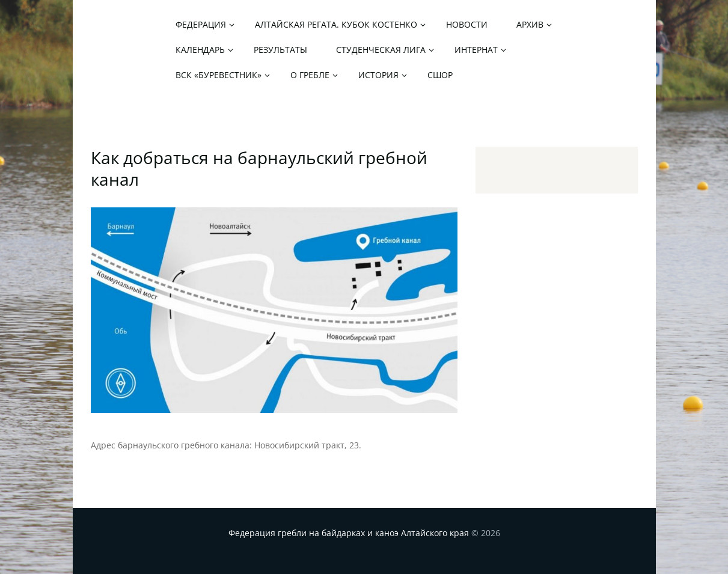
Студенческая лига (381, 50)
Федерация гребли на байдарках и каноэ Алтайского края (349, 533)
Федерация (201, 24)
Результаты (280, 50)
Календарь (200, 50)
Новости (467, 24)
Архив (530, 24)
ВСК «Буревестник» (219, 75)
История (378, 75)
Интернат (476, 50)
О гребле (310, 75)
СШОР (440, 75)
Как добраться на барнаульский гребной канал (259, 168)
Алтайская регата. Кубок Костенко (336, 24)
